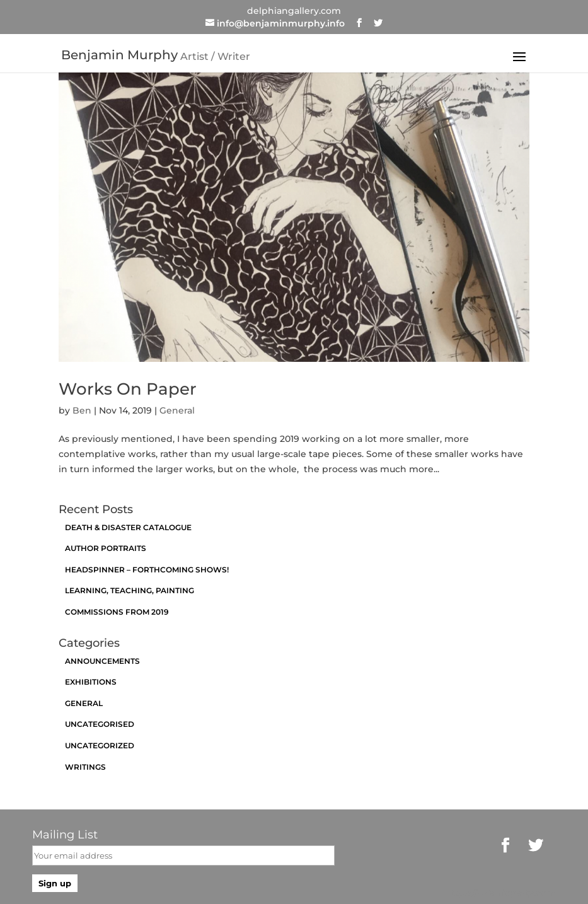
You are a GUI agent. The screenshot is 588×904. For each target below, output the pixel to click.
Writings (85, 767)
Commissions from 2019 (117, 612)
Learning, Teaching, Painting (130, 590)
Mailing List (65, 835)
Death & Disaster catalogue (128, 527)
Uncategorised (100, 724)
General (177, 410)
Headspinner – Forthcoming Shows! (147, 570)
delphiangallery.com (294, 11)
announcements (102, 661)
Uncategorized (100, 745)
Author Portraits (106, 548)
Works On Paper (128, 389)
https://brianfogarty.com (500, 893)
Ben (82, 410)
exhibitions (91, 682)
